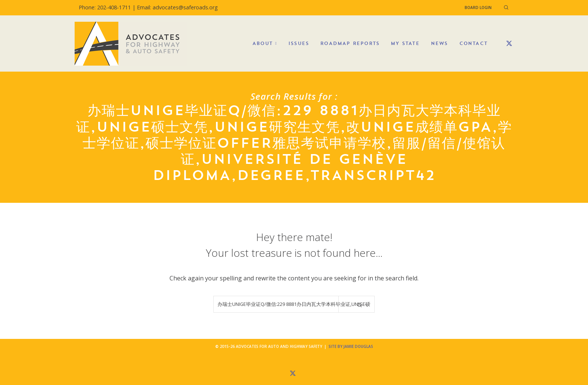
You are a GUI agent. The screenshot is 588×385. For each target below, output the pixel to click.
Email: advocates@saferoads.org (177, 7)
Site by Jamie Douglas (351, 346)
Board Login (478, 7)
